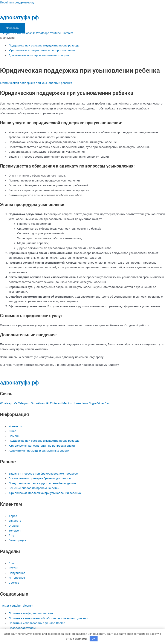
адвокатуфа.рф (19, 18)
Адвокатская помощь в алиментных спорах (39, 55)
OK (94, 639)
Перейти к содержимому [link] (17, 2)
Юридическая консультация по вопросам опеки (42, 50)
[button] (82, 38)
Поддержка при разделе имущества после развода (44, 45)
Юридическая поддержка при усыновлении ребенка (36, 83)
